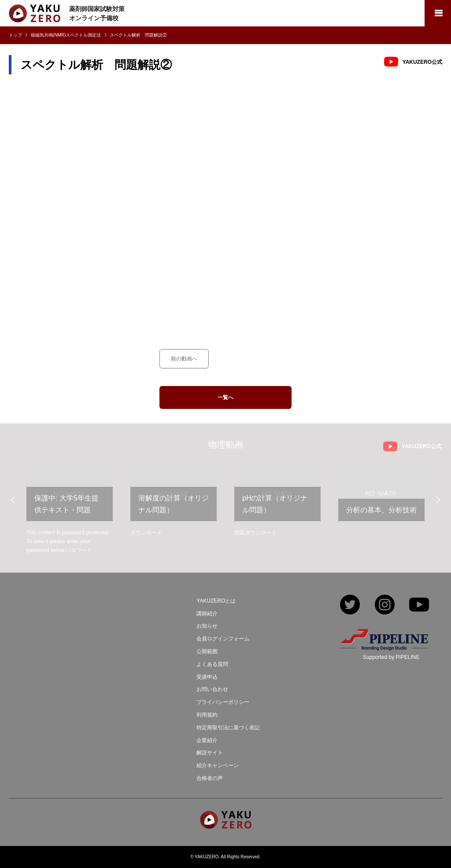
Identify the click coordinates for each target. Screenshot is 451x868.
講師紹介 (207, 614)
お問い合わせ (212, 689)
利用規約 (207, 715)
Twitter (350, 605)
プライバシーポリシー (223, 702)
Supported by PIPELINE (391, 657)
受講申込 (207, 677)
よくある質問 (212, 664)
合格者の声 (210, 778)
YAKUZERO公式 (422, 62)
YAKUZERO (207, 857)
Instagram (385, 605)
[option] (70, 510)
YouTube (419, 605)
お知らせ (207, 626)
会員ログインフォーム (223, 639)
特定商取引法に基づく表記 (228, 728)
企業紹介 (207, 740)
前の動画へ (184, 359)
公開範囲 (207, 651)
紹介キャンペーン (218, 765)
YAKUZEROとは (216, 601)
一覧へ (225, 397)
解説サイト (210, 753)
